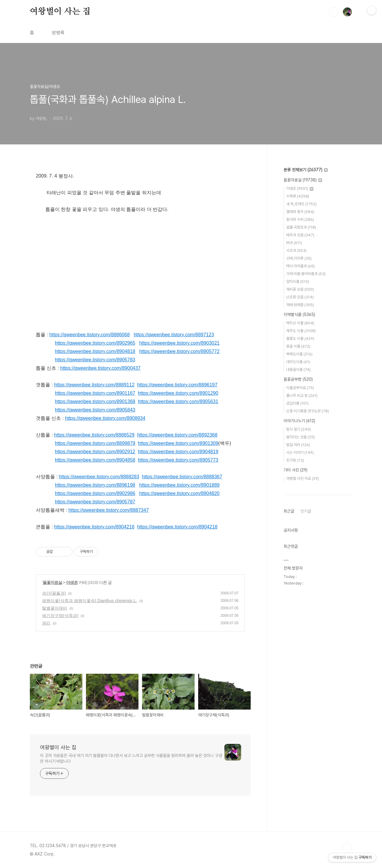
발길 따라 (298, 445)
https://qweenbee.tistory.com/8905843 (95, 410)
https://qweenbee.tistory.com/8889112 (94, 385)
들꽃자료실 (52, 582)
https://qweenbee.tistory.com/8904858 (95, 460)
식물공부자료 (300, 388)
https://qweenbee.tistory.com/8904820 (180, 493)
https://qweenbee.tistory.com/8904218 (177, 527)
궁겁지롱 (297, 403)
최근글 (289, 511)
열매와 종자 (300, 212)
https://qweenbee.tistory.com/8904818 (95, 351)
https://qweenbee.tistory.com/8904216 (94, 527)
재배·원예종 (300, 305)
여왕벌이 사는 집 (60, 12)
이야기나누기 (299, 421)
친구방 (295, 460)
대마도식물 (298, 362)
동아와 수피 (300, 219)
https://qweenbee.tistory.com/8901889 (180, 485)
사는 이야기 (300, 452)
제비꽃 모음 (300, 289)
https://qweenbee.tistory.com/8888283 (99, 477)
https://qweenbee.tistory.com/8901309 (178, 443)
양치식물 (298, 282)
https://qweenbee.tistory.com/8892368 (177, 435)
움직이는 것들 (301, 437)
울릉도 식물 (300, 339)
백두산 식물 (300, 323)
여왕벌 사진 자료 (303, 478)
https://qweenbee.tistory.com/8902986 (95, 493)
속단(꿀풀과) (54, 593)
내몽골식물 (298, 370)
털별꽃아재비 (55, 608)
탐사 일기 (299, 429)
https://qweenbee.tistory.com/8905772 (180, 351)
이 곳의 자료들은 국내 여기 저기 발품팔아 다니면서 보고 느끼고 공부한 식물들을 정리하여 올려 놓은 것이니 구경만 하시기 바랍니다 (131, 758)
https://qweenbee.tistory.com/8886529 (94, 435)
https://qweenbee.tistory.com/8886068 (89, 335)
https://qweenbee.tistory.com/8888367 (182, 477)
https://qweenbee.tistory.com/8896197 (177, 385)
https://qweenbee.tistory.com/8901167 (95, 393)
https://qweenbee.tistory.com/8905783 (95, 360)
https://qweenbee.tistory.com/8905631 (178, 401)
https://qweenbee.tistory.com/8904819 (178, 452)
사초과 (296, 250)
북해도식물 (299, 354)
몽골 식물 (298, 346)
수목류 (298, 196)
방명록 (58, 33)
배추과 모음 (300, 235)
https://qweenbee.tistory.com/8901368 (95, 401)
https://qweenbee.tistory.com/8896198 (95, 485)
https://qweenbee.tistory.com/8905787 (95, 502)
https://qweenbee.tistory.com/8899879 (95, 443)
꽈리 (46, 623)
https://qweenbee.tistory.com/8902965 (95, 343)
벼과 (294, 243)
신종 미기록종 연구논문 (308, 411)
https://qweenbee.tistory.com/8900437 (100, 368)
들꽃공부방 (298, 379)
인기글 (306, 511)
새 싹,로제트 (301, 204)
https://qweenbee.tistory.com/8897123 (174, 335)
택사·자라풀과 (301, 266)
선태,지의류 (299, 258)
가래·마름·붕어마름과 (306, 274)
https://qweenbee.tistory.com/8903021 (180, 343)
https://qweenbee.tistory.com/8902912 (95, 452)
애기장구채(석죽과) (60, 616)
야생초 (72, 582)
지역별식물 (299, 314)
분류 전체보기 (306, 170)
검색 (334, 12)
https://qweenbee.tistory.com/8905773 (178, 460)
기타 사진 (295, 470)
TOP (347, 848)
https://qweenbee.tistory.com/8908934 (105, 418)
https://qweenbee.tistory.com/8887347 (108, 510)
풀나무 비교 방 (302, 396)
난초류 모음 (300, 297)
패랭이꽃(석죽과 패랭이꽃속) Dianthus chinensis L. (90, 601)
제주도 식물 (301, 331)
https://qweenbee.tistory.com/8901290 (178, 393)
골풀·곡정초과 (301, 227)
